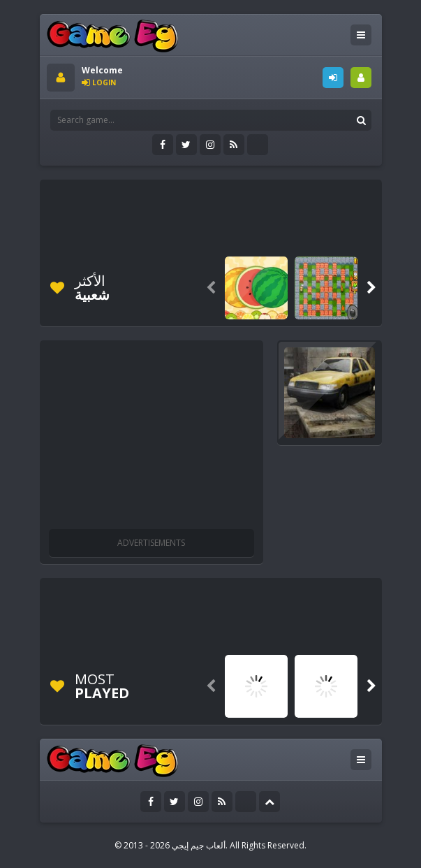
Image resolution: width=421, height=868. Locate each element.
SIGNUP (361, 78)
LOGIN (333, 78)
